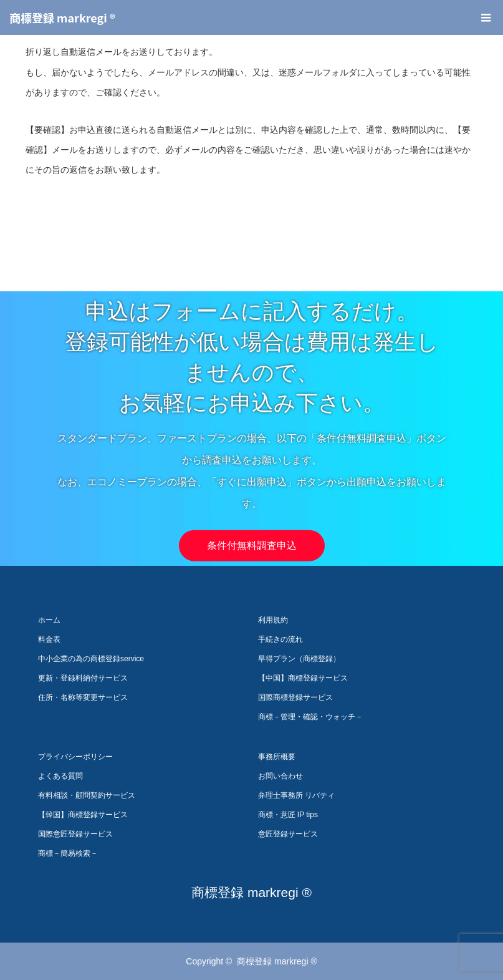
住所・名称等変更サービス (83, 697)
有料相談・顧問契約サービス (87, 795)
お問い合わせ (280, 776)
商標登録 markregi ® (62, 17)
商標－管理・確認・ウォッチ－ (310, 717)
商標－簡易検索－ (68, 853)
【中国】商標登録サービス (303, 678)
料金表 (49, 639)
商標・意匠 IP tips (288, 815)
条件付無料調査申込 (252, 546)
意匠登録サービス (288, 834)
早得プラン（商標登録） (299, 659)
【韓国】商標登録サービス (83, 815)
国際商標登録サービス (295, 697)
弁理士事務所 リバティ (296, 795)
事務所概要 (277, 757)
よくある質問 (60, 776)
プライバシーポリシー (75, 757)
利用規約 (273, 620)
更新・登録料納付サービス (83, 678)
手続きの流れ (280, 639)
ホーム (49, 620)
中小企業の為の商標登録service (91, 659)
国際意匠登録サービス (75, 834)
